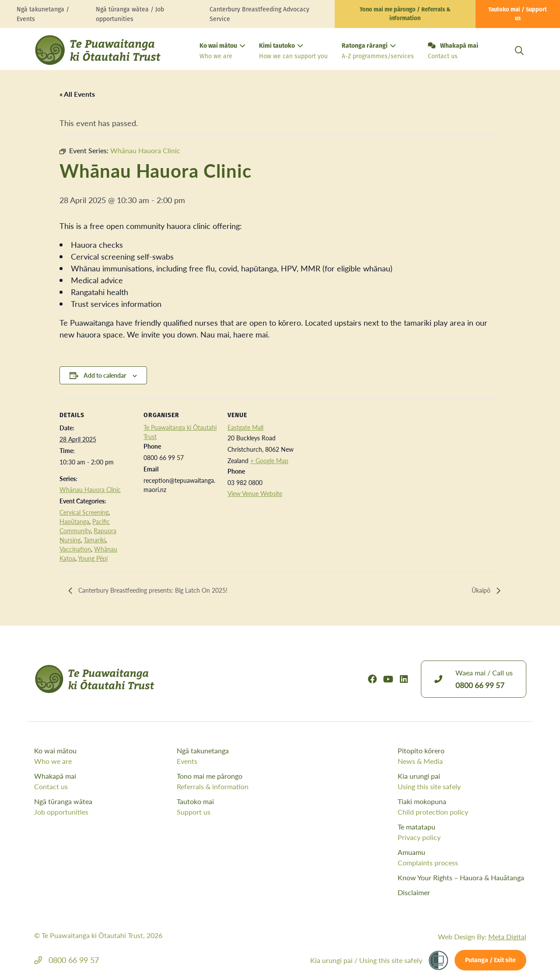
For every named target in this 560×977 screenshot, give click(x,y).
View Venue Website (255, 493)
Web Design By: (482, 937)
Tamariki (94, 540)
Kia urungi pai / (366, 960)
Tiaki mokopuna (462, 807)
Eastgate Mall (245, 427)
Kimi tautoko (293, 52)
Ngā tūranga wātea (103, 807)
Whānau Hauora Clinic (90, 489)
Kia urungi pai (462, 781)
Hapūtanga (74, 521)
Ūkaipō (480, 590)
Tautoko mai (246, 807)
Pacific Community (85, 526)
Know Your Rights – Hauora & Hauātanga (461, 877)
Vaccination (75, 549)
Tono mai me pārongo (246, 781)
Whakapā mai (453, 52)
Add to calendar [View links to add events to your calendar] (105, 375)
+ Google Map (269, 460)
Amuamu (462, 858)
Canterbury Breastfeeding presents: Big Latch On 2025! (162, 590)
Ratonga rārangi (378, 52)
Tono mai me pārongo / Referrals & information (405, 14)
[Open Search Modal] (519, 61)
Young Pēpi (93, 558)
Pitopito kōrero (462, 756)
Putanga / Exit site (490, 961)
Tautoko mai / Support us (518, 14)
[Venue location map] (358, 459)
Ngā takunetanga (246, 756)
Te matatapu (462, 832)
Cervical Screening (84, 512)
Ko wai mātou (222, 52)
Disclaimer (414, 892)
